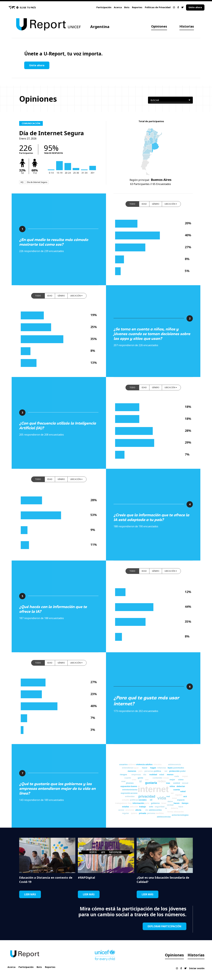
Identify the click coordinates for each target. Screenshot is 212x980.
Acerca (118, 7)
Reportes (137, 7)
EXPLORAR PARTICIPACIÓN (165, 926)
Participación (104, 7)
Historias (187, 26)
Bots (127, 7)
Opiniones (159, 26)
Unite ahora (195, 7)
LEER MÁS (30, 894)
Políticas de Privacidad (158, 7)
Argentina (100, 27)
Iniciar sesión (197, 968)
